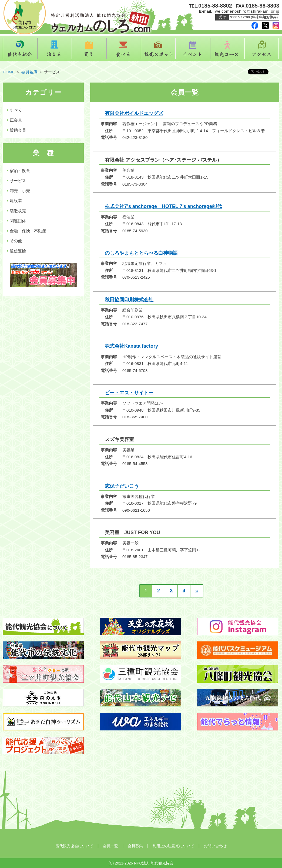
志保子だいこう (122, 486)
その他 (16, 241)
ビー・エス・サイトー (129, 393)
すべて (16, 110)
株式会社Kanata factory (131, 346)
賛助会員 (18, 130)
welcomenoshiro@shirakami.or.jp (247, 11)
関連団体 (18, 221)
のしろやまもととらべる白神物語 (141, 253)
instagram (276, 25)
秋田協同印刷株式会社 (129, 300)
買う (89, 49)
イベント (193, 49)
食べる (124, 49)
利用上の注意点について (173, 846)
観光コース (227, 49)
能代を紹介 (20, 49)
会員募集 (135, 846)
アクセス (262, 49)
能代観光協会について (74, 846)
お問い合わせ (215, 846)
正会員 (16, 120)
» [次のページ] (197, 591)
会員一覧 (110, 846)
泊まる (55, 49)
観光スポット (158, 49)
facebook (255, 25)
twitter (265, 25)
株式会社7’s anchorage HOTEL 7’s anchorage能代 (163, 206)
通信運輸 (18, 251)
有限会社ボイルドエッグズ (134, 113)
